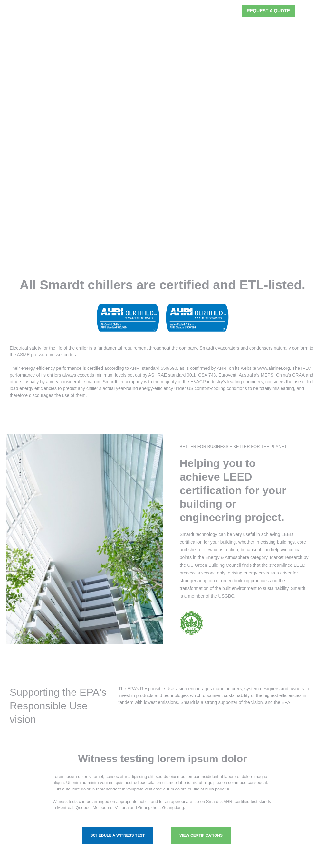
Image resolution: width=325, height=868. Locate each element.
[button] (231, 10)
